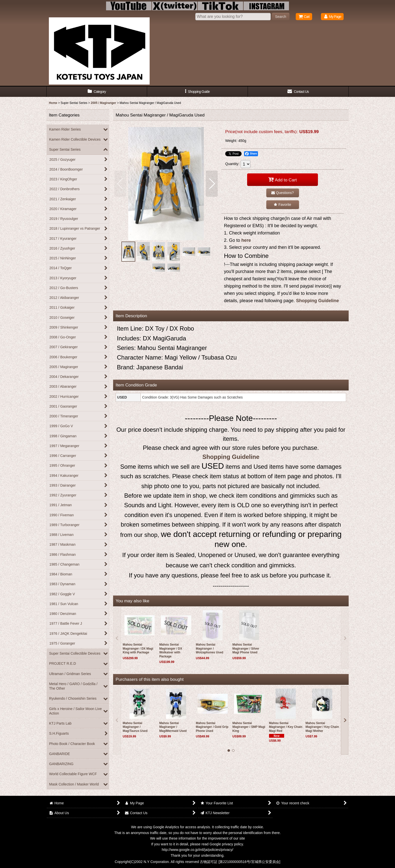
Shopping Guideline (317, 301)
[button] (197, 92)
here (246, 240)
